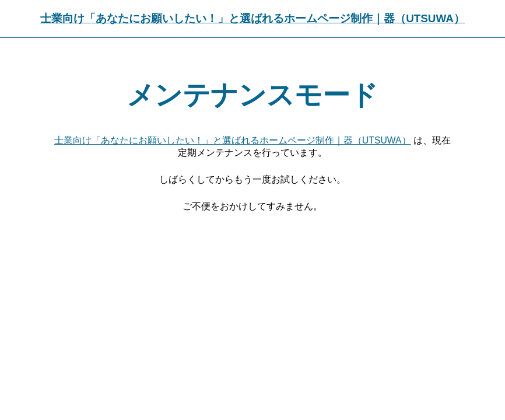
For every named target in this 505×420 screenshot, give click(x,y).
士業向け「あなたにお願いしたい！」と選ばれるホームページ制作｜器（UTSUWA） (253, 18)
